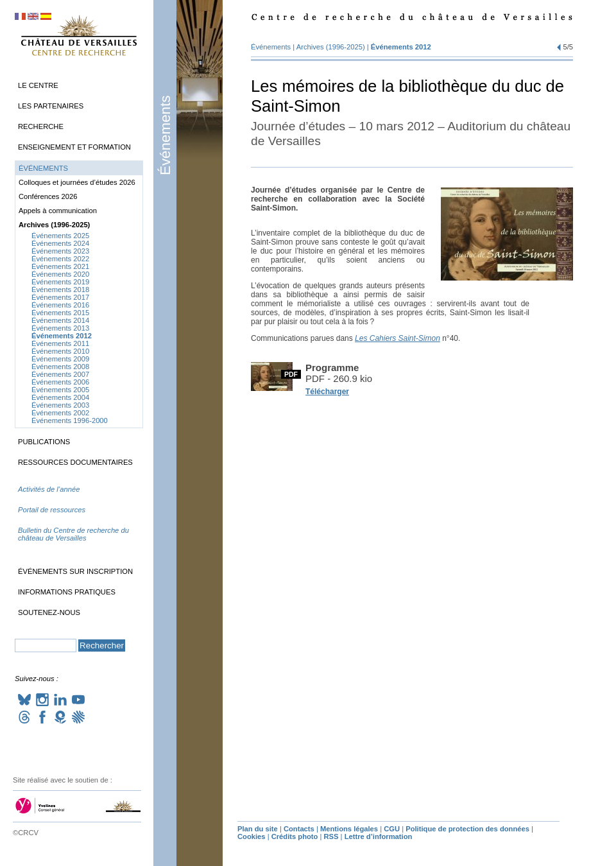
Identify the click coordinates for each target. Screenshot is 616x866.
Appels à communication (58, 211)
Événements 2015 (60, 313)
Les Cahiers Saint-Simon (398, 338)
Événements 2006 (60, 382)
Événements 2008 (60, 367)
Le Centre (38, 85)
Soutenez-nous (49, 612)
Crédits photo (295, 836)
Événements (165, 135)
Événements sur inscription (75, 571)
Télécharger (327, 392)
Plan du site (258, 829)
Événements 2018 (60, 290)
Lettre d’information (379, 836)
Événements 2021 (60, 266)
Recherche (41, 126)
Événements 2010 (60, 351)
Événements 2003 (60, 405)
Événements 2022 (60, 259)
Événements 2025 (60, 236)
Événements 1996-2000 (70, 420)
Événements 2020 (60, 274)
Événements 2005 (60, 390)
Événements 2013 (60, 328)
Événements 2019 (60, 282)
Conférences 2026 (48, 196)
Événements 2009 (60, 359)
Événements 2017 (60, 297)
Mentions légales (349, 829)
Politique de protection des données (467, 829)
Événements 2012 (401, 47)
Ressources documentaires (75, 462)
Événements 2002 (60, 413)
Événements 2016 (60, 305)
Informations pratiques (67, 592)
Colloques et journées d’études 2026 (77, 182)
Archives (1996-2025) (331, 47)
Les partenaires (51, 106)
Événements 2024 (60, 243)
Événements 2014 (60, 320)
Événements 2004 (60, 397)
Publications (44, 442)
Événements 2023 (60, 251)
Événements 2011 (60, 343)
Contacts (299, 829)
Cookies (252, 836)
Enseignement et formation (74, 147)
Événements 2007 (60, 374)
